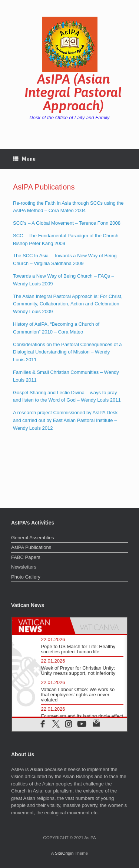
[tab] (41, 626)
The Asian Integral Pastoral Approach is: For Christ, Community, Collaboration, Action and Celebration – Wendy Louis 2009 (68, 304)
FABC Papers (26, 557)
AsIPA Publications (31, 547)
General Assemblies (33, 538)
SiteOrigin (64, 853)
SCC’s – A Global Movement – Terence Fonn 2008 (67, 223)
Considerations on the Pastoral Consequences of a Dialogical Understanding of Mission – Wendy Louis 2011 (67, 352)
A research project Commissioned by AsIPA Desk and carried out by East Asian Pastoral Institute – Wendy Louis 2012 (65, 420)
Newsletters (24, 567)
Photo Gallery (26, 577)
